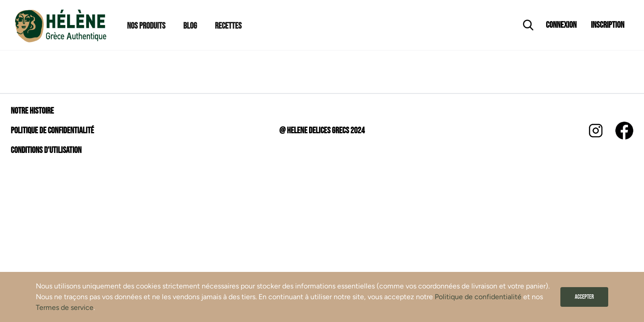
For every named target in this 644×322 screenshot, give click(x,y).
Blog (190, 26)
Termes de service (65, 307)
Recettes (228, 26)
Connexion (561, 25)
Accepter (584, 297)
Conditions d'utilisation (46, 150)
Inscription (608, 25)
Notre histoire (32, 111)
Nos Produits (146, 26)
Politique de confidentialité (478, 297)
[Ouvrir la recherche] (528, 25)
